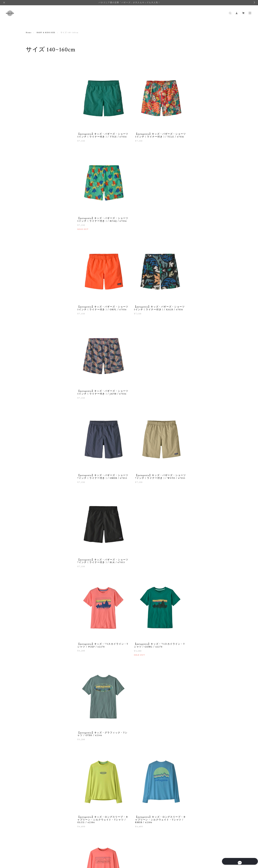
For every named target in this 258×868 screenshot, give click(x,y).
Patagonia (33, 340)
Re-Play (32, 357)
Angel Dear (33, 250)
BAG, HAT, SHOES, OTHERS (42, 87)
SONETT (32, 370)
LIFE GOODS (33, 194)
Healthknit (33, 284)
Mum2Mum (33, 331)
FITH (31, 276)
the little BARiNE (37, 391)
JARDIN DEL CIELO (38, 297)
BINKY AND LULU (37, 254)
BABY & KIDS (33, 105)
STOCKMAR (34, 383)
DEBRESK (33, 263)
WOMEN (31, 70)
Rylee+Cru (33, 361)
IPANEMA (33, 293)
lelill (31, 310)
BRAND (30, 236)
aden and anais (35, 246)
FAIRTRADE (32, 213)
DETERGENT (35, 199)
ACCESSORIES (35, 123)
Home (29, 33)
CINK (31, 258)
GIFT (31, 115)
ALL (30, 75)
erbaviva (32, 271)
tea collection (35, 387)
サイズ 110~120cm (37, 168)
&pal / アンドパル (36, 241)
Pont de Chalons (36, 344)
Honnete (32, 288)
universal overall (36, 400)
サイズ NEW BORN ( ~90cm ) (42, 155)
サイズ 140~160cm (37, 176)
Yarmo (31, 413)
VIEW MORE (155, 739)
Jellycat (32, 301)
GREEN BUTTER (36, 280)
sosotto (32, 378)
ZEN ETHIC (34, 417)
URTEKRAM (34, 404)
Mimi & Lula (34, 323)
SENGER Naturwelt (37, 365)
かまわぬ (32, 421)
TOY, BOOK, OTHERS (39, 136)
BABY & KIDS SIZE (46, 33)
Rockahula (33, 353)
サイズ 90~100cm (36, 159)
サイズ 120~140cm (37, 172)
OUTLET (33, 96)
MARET (32, 318)
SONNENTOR (35, 374)
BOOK (31, 92)
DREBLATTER (35, 267)
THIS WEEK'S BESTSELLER (42, 181)
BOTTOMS (33, 83)
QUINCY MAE (35, 348)
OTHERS (32, 204)
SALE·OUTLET (34, 229)
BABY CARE (34, 119)
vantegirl (33, 408)
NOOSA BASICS (36, 335)
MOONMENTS (35, 327)
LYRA (31, 314)
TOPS (31, 79)
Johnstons (33, 306)
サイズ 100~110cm (37, 164)
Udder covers (35, 395)
